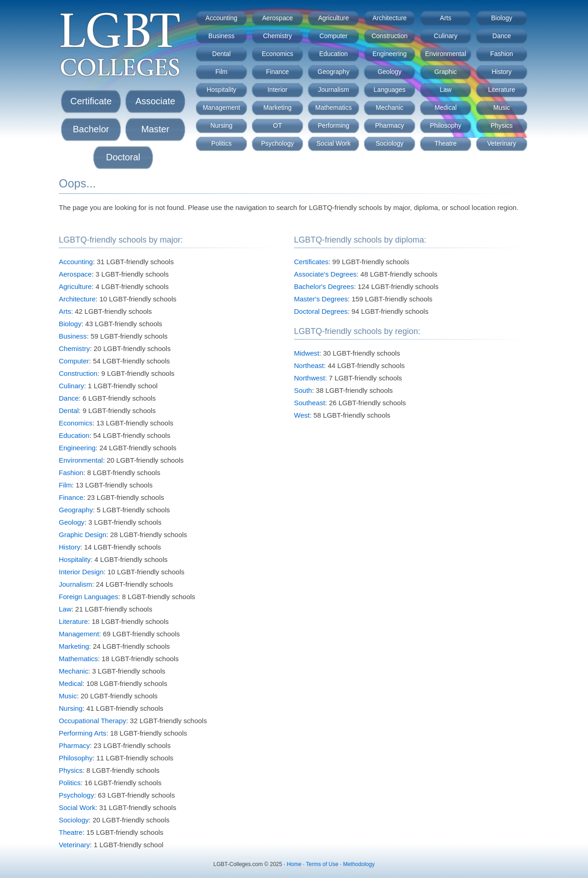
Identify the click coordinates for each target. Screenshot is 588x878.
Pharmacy (389, 125)
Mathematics (333, 108)
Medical (446, 108)
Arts (446, 18)
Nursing (221, 125)
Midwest (307, 353)
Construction (390, 36)
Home (294, 864)
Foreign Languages (88, 597)
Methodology (359, 864)
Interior (277, 90)
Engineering (390, 54)
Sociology (390, 143)
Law (446, 90)
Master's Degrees (321, 299)
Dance (502, 36)
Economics (277, 54)
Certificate (91, 101)
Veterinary (501, 143)
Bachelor (91, 129)
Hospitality (222, 90)
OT (277, 125)
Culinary (445, 36)
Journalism (334, 90)
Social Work (334, 143)
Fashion (502, 54)
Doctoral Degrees (321, 311)
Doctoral (123, 157)
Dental (221, 54)
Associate (155, 101)
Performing (334, 125)
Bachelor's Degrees (324, 286)
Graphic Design (82, 535)
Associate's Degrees (325, 274)
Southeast (310, 403)
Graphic (445, 72)
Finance (277, 72)
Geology (390, 72)
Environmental (446, 54)
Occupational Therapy (92, 721)
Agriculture (334, 18)
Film (221, 72)
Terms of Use (322, 864)
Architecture (390, 18)
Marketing (277, 108)
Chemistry (277, 36)
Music (502, 108)
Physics (502, 125)
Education (334, 54)
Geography (333, 72)
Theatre (446, 143)
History (502, 72)
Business (222, 36)
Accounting (221, 18)
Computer (333, 36)
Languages (389, 90)
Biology (502, 18)
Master (155, 129)
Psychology (277, 143)
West (302, 415)
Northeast (309, 365)
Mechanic (390, 108)
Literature (501, 90)
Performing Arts (82, 733)
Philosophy (446, 125)
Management (221, 108)
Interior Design (81, 572)
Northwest (310, 378)
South (303, 390)
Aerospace (278, 18)
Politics (221, 143)
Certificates (311, 262)
